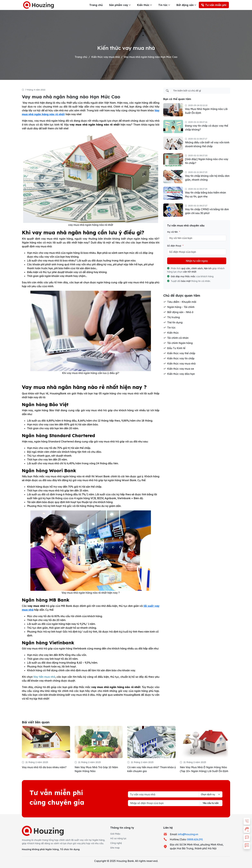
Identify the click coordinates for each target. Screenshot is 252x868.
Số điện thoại (175, 246)
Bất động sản (185, 5)
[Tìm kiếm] (167, 91)
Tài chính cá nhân (178, 338)
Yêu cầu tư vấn (211, 803)
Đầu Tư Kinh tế (176, 348)
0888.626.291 (195, 839)
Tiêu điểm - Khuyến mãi (182, 302)
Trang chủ (96, 5)
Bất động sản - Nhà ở (180, 312)
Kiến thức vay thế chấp (181, 353)
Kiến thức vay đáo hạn (181, 374)
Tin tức (163, 5)
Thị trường (173, 317)
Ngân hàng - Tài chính (181, 307)
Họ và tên (174, 232)
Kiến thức (143, 5)
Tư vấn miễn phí (214, 5)
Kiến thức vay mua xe (181, 369)
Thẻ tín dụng (175, 322)
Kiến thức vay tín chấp (181, 358)
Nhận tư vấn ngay (197, 261)
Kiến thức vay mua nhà (106, 57)
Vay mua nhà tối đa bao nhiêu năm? (44, 767)
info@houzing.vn (188, 834)
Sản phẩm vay (119, 5)
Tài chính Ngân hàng (180, 343)
